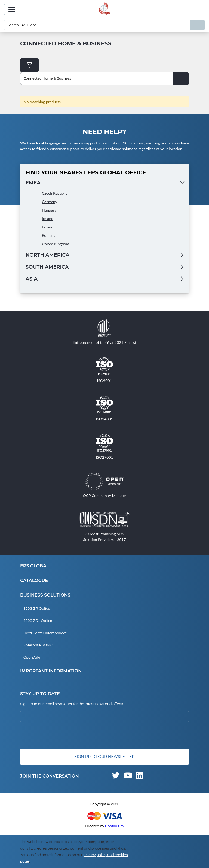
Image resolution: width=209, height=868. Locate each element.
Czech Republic (55, 193)
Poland (48, 227)
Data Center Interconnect (45, 633)
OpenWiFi (32, 658)
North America (47, 255)
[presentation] (62, 735)
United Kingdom (56, 244)
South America (47, 267)
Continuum (114, 826)
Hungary (49, 210)
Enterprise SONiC (38, 645)
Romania (49, 235)
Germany (50, 202)
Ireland (48, 218)
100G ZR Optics (37, 609)
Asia (32, 279)
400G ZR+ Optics (38, 621)
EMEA (33, 183)
